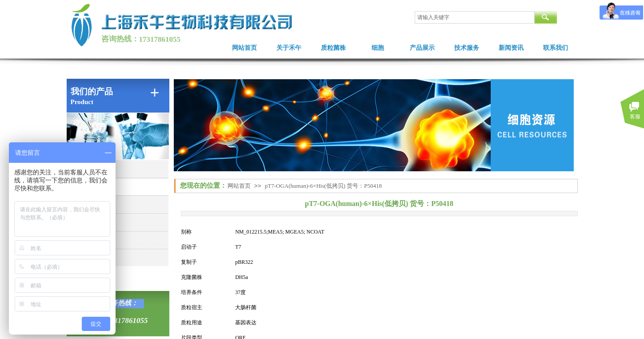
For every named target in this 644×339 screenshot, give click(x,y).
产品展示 (422, 48)
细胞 (378, 48)
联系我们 (556, 48)
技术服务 (467, 48)
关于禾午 (289, 48)
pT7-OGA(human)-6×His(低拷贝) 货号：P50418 (323, 186)
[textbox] (475, 17)
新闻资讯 (511, 48)
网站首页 (244, 48)
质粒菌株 (333, 48)
